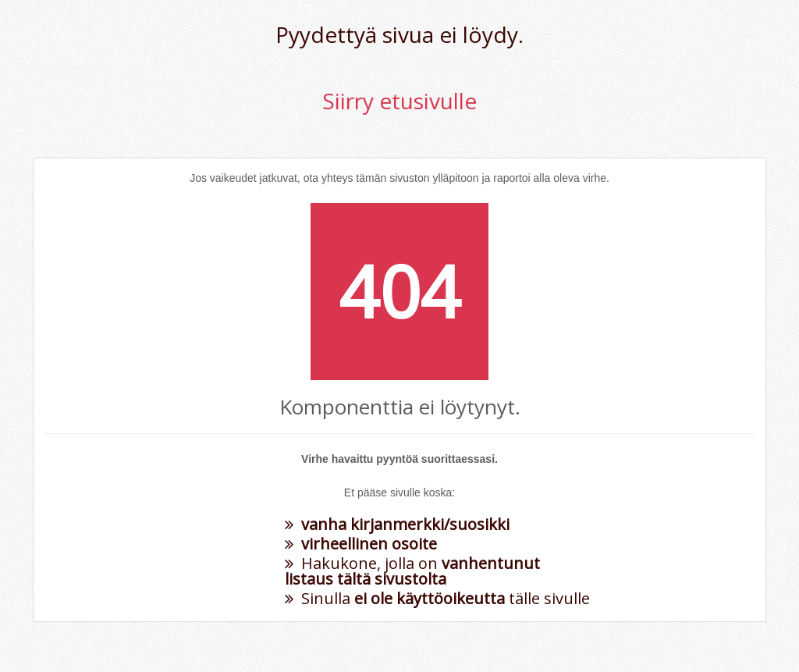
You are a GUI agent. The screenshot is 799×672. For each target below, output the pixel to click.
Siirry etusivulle (399, 101)
